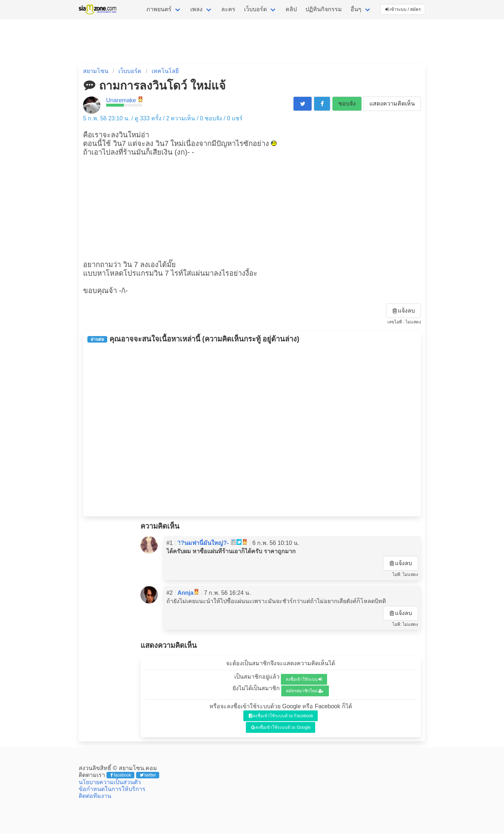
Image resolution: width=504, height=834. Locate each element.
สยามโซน (96, 71)
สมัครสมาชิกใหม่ (305, 691)
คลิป (291, 9)
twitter (148, 775)
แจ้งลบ (404, 311)
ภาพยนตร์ (159, 9)
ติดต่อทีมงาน (95, 796)
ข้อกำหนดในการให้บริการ (112, 789)
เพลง (196, 9)
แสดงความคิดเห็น (392, 104)
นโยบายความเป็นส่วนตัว (110, 782)
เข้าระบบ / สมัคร (403, 9)
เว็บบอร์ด (255, 9)
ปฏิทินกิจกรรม (324, 9)
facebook (121, 775)
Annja (186, 593)
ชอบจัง (347, 104)
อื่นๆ (356, 9)
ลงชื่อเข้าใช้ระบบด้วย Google (281, 727)
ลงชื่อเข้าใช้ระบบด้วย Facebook (281, 716)
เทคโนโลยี (165, 71)
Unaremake (121, 100)
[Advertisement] (252, 207)
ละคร (228, 9)
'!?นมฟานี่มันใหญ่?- (203, 543)
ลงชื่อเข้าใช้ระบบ (304, 679)
